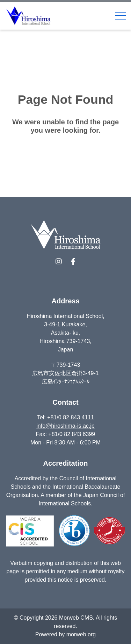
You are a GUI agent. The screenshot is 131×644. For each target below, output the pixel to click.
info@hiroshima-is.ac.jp (65, 426)
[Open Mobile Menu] (121, 16)
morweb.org (81, 634)
